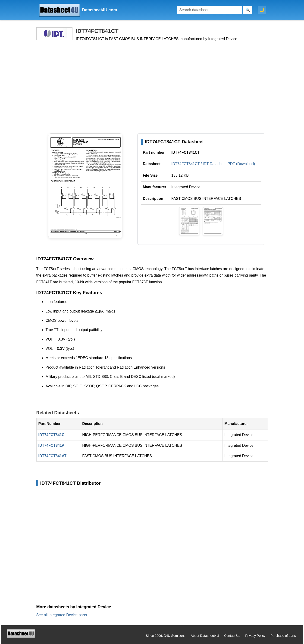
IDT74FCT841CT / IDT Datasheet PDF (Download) (213, 164)
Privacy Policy (255, 636)
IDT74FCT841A (52, 445)
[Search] (210, 10)
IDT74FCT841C (52, 435)
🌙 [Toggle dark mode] (262, 10)
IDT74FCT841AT (53, 456)
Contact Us (232, 636)
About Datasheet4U (205, 636)
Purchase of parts (283, 636)
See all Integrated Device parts (62, 615)
